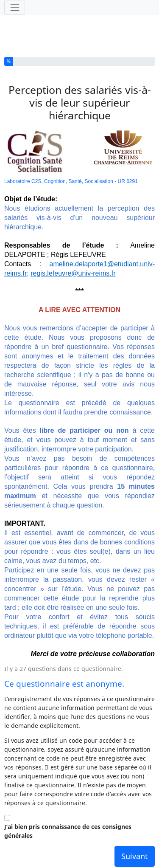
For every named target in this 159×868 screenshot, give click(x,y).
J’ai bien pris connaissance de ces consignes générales (68, 831)
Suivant (135, 856)
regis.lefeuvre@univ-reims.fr (73, 273)
